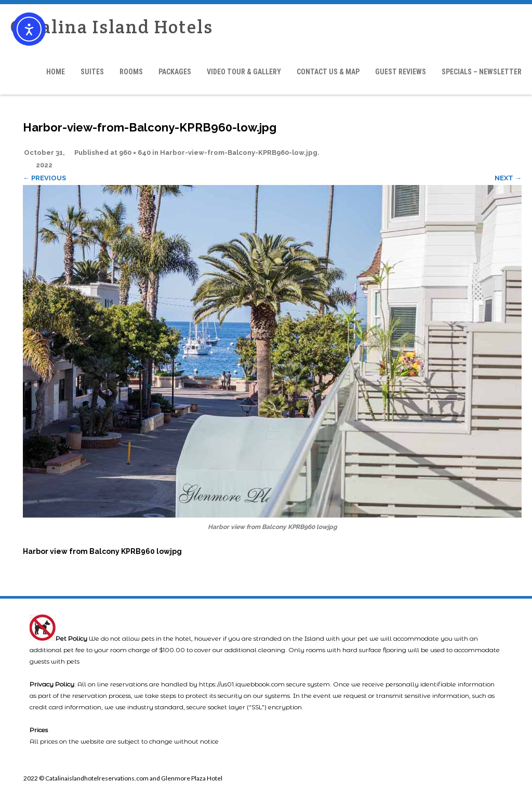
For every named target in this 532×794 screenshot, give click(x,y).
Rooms (131, 72)
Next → (508, 178)
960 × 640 (135, 153)
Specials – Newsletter (482, 72)
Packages (175, 72)
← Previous (44, 178)
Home (56, 72)
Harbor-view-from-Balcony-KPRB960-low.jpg (239, 153)
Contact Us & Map (328, 72)
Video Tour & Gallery (244, 72)
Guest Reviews (401, 72)
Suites (92, 72)
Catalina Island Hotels (112, 27)
